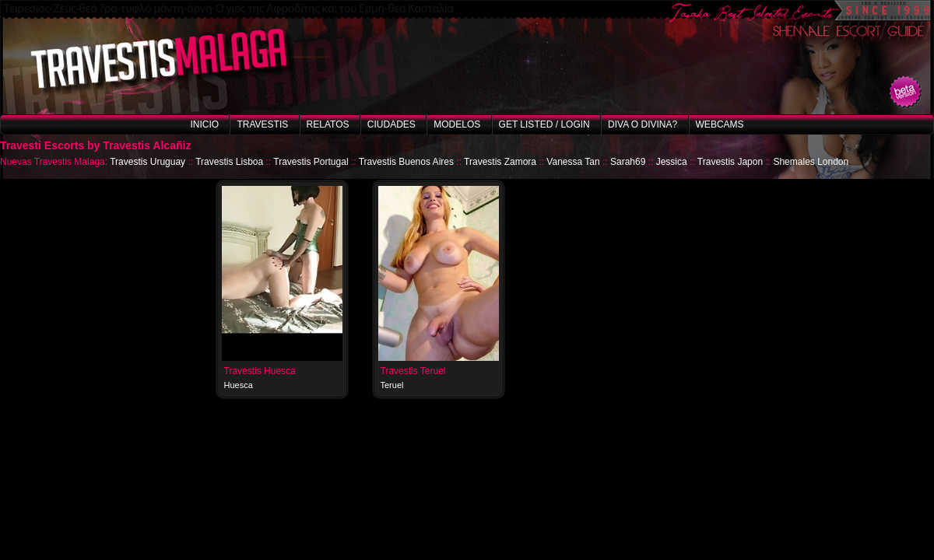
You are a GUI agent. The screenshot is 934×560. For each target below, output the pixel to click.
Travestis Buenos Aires (406, 162)
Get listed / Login (544, 124)
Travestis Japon (730, 162)
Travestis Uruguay (147, 162)
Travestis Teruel (413, 371)
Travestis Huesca (260, 371)
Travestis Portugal (311, 162)
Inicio (204, 124)
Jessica (672, 162)
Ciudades (392, 124)
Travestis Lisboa (229, 162)
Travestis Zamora (500, 162)
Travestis (262, 124)
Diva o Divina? (643, 124)
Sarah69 (628, 162)
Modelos (457, 124)
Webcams (720, 124)
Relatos (328, 124)
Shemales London (811, 162)
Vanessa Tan (573, 162)
